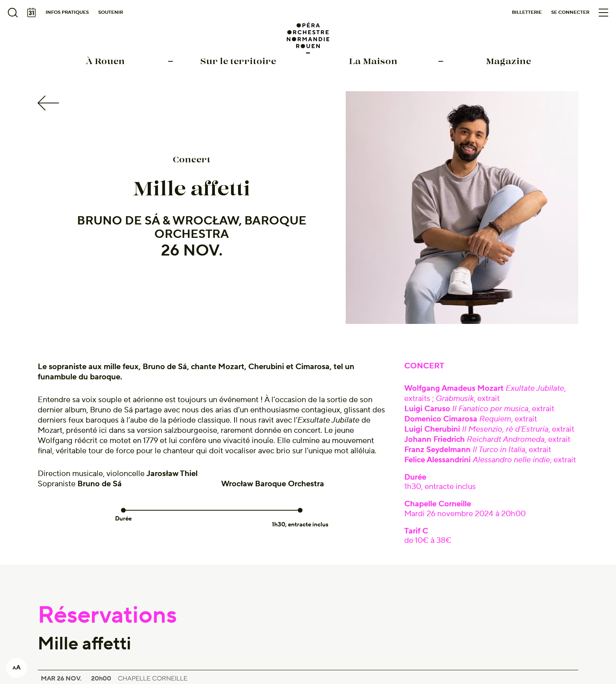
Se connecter (570, 12)
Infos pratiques (67, 12)
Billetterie (527, 12)
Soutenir (111, 12)
